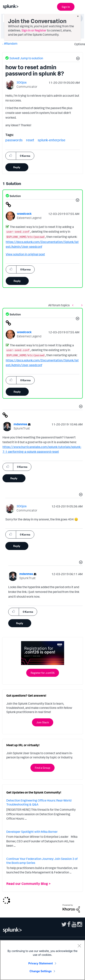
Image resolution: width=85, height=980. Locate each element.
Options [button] (78, 44)
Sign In (66, 7)
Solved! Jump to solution (26, 58)
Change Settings (40, 971)
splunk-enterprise (51, 140)
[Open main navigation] (80, 6)
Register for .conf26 (43, 673)
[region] (42, 960)
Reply (17, 167)
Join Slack (43, 722)
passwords (14, 140)
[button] (77, 59)
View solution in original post (25, 254)
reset (30, 140)
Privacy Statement (41, 963)
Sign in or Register (34, 30)
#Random (11, 43)
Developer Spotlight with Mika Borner (32, 832)
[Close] (79, 946)
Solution (15, 196)
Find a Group (42, 768)
